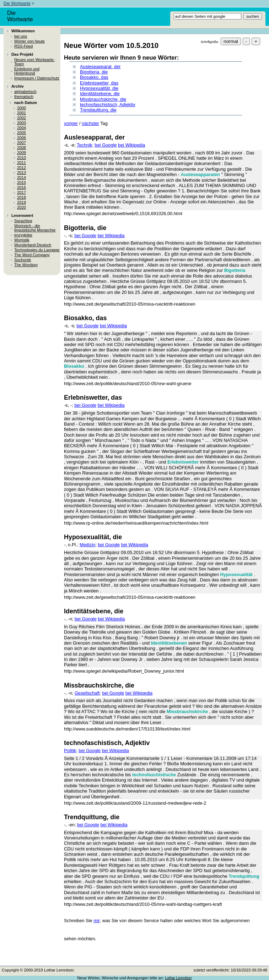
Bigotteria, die (94, 72)
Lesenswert (22, 215)
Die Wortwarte (17, 4)
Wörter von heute (29, 41)
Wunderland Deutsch (33, 245)
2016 (21, 187)
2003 (21, 123)
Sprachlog (23, 221)
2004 (21, 128)
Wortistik (22, 240)
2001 (21, 113)
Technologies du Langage (37, 250)
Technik (84, 145)
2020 (21, 207)
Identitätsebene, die (100, 94)
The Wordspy (26, 265)
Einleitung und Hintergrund (27, 71)
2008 (21, 148)
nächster (90, 123)
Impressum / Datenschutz (37, 78)
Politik (70, 751)
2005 (21, 133)
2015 (21, 182)
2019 (21, 202)
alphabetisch (25, 92)
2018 (21, 197)
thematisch (24, 97)
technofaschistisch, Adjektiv (108, 105)
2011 (21, 163)
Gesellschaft (87, 693)
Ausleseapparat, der (100, 67)
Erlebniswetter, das (99, 83)
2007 (21, 143)
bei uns (21, 36)
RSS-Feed (23, 46)
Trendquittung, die (98, 110)
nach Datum (26, 103)
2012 (21, 168)
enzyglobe (23, 235)
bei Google (106, 145)
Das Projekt (22, 54)
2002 (21, 118)
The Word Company (32, 255)
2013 (21, 173)
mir (96, 921)
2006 (21, 138)
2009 (21, 153)
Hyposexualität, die (99, 88)
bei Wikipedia (131, 145)
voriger (71, 123)
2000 (21, 108)
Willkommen (23, 31)
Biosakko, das (94, 77)
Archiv (18, 86)
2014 (21, 177)
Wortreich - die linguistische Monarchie (35, 228)
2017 (21, 192)
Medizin (87, 545)
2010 (21, 158)
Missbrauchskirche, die (103, 99)
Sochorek (23, 260)
